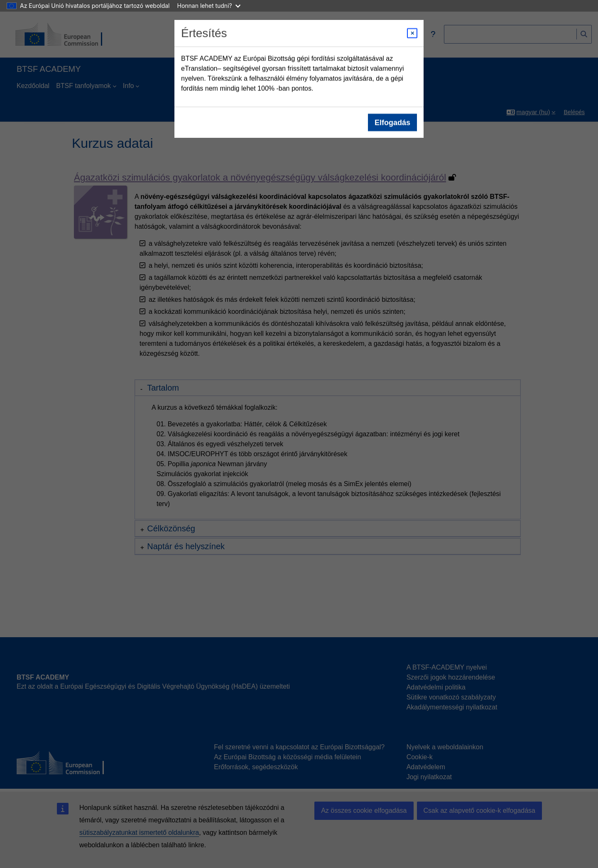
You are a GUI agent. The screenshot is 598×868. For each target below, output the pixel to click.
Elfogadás (392, 122)
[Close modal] (412, 33)
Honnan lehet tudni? (209, 6)
